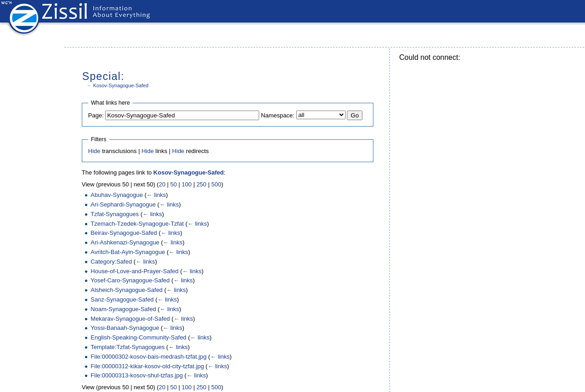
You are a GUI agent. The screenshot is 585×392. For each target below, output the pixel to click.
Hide (94, 151)
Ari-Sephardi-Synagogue (123, 204)
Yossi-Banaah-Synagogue (125, 328)
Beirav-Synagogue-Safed (124, 233)
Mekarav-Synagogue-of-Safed (130, 319)
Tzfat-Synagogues (115, 214)
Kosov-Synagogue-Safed (121, 85)
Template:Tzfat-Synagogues (128, 347)
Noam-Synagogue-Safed (123, 309)
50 (173, 184)
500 (216, 184)
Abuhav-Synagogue (117, 195)
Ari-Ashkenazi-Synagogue (125, 242)
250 (202, 184)
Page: (96, 115)
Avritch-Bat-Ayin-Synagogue (128, 252)
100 (187, 184)
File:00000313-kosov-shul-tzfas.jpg (137, 375)
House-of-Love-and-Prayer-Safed (134, 271)
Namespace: (278, 115)
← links (156, 195)
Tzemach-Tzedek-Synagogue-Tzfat (137, 224)
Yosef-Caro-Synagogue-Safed (130, 280)
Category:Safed (111, 262)
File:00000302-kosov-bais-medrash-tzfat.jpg (149, 357)
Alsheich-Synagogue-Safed (127, 290)
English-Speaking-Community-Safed (138, 337)
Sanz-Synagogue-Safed (122, 299)
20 (162, 184)
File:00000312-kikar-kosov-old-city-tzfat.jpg (147, 366)
